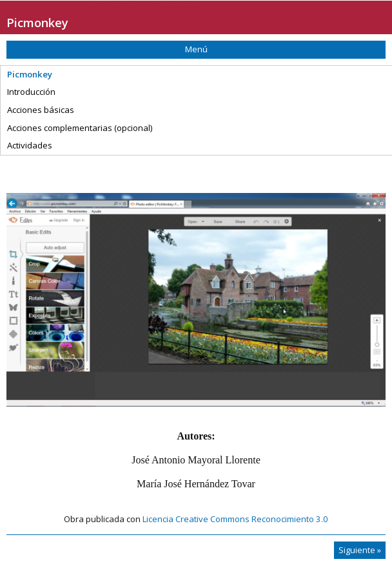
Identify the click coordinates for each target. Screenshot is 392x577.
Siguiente (360, 550)
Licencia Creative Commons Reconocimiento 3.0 (235, 519)
